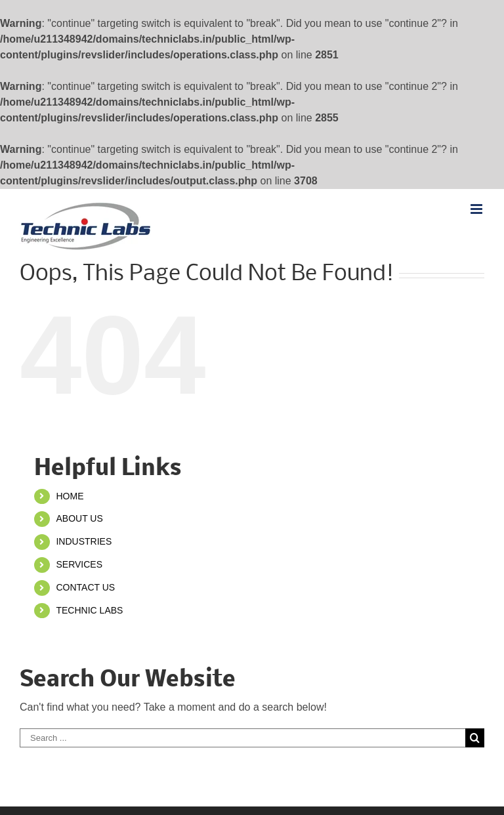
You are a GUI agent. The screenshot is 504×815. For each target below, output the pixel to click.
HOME (70, 496)
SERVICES (79, 564)
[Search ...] (242, 738)
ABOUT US (79, 518)
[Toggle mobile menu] (477, 209)
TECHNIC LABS (89, 610)
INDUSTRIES (84, 541)
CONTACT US (85, 587)
